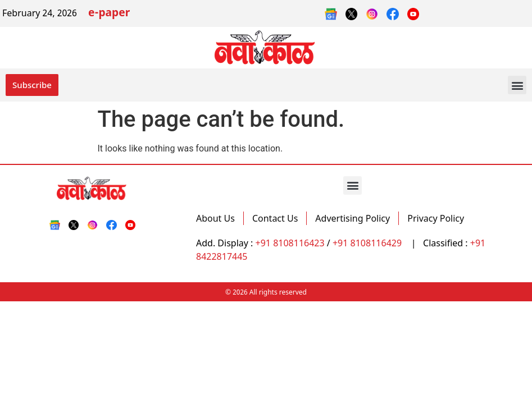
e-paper (109, 14)
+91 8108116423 (290, 243)
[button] (517, 85)
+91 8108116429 (368, 243)
